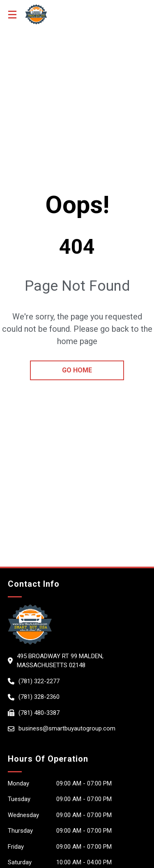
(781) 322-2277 (39, 681)
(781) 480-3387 (39, 713)
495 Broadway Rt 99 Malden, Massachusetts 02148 (60, 661)
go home (77, 370)
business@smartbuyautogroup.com (67, 728)
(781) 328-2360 (39, 697)
